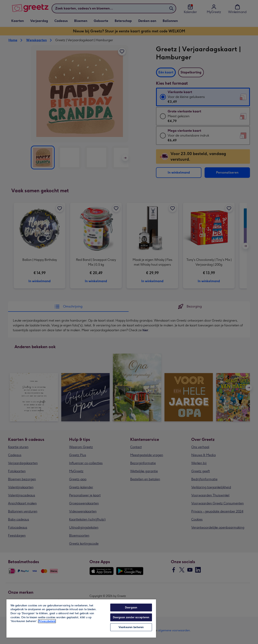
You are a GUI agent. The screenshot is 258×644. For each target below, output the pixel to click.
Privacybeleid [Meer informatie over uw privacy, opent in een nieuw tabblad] (47, 621)
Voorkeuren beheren (131, 627)
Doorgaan (131, 607)
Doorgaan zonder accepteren (131, 617)
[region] (81, 618)
